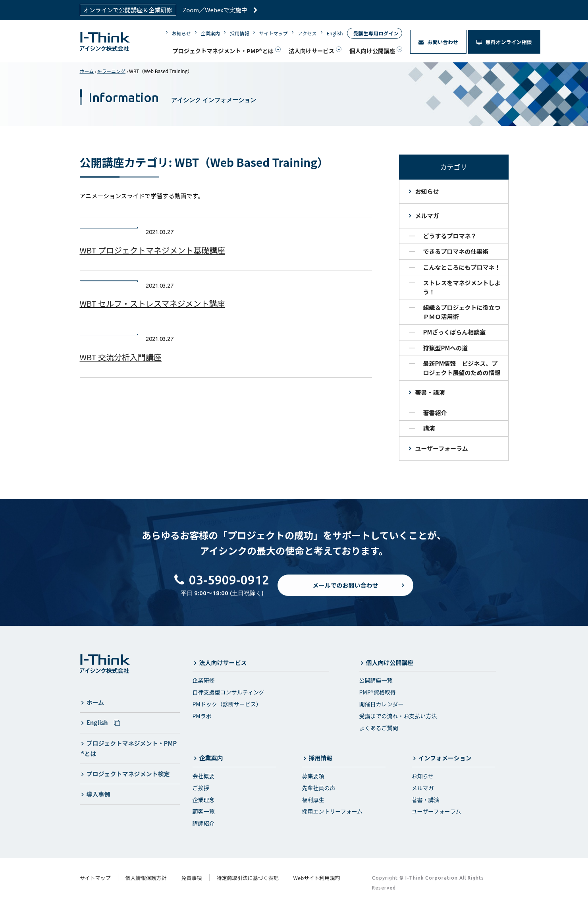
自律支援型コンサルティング (228, 692)
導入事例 (98, 794)
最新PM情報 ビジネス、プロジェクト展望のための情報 (462, 368)
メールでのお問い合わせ (345, 592)
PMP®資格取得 (378, 692)
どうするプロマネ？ (450, 236)
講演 (429, 428)
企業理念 (204, 800)
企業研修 (204, 680)
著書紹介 (435, 413)
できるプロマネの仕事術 (456, 251)
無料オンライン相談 (504, 42)
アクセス (307, 33)
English (335, 33)
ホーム (87, 71)
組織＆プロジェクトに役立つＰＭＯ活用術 (462, 312)
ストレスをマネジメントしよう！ (462, 287)
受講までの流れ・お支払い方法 (398, 716)
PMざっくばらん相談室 (455, 332)
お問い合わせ (438, 42)
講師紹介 (204, 823)
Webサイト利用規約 (317, 878)
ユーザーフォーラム (442, 448)
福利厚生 (313, 800)
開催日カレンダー (382, 704)
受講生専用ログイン (376, 33)
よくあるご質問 (379, 728)
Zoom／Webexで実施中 (220, 10)
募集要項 (313, 776)
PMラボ (202, 716)
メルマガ (427, 216)
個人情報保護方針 (146, 878)
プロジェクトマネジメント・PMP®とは (223, 51)
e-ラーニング (111, 71)
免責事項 (192, 878)
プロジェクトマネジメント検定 (128, 774)
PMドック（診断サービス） (227, 704)
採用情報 (239, 33)
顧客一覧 (204, 811)
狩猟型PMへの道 (446, 348)
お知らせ (181, 33)
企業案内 (210, 33)
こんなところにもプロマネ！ (462, 267)
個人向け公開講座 (372, 51)
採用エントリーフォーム (333, 811)
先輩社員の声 (319, 788)
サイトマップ (274, 33)
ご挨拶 (201, 788)
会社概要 (204, 776)
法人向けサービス (311, 51)
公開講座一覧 (376, 680)
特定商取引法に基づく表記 (248, 878)
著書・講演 (430, 392)
